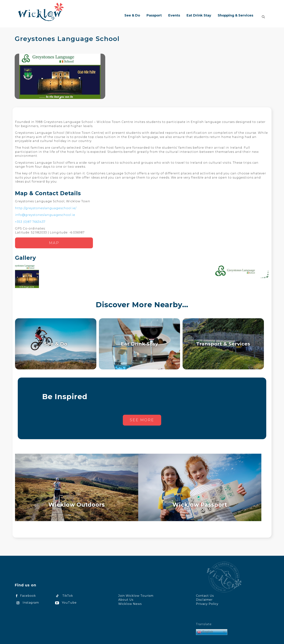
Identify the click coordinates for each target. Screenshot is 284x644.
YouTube (65, 603)
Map (54, 243)
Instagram (27, 603)
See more (142, 420)
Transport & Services (223, 344)
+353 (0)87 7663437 (30, 222)
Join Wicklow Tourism (136, 596)
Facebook (25, 596)
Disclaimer (204, 600)
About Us (126, 600)
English (205, 632)
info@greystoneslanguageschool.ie (45, 215)
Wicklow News (130, 604)
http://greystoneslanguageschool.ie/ (46, 208)
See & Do (56, 344)
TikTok (63, 596)
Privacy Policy (207, 604)
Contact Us (205, 596)
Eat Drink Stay (139, 344)
